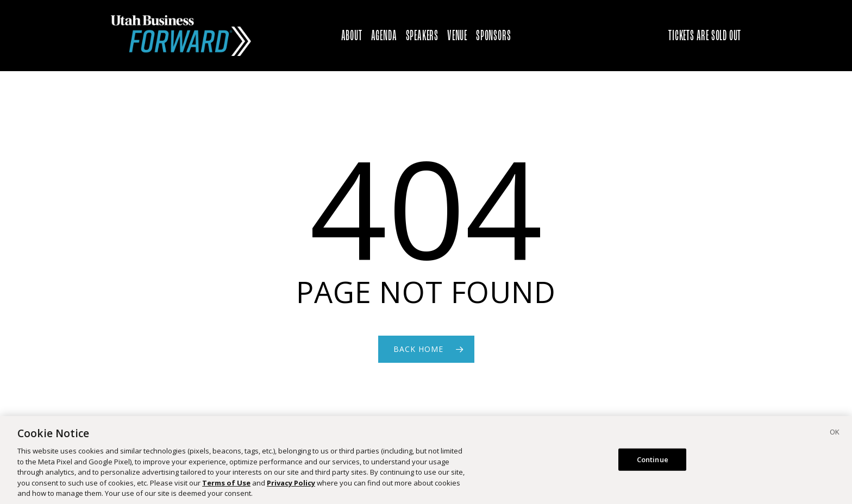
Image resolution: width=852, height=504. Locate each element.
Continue (653, 463)
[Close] (835, 438)
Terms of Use (226, 487)
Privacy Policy (291, 487)
